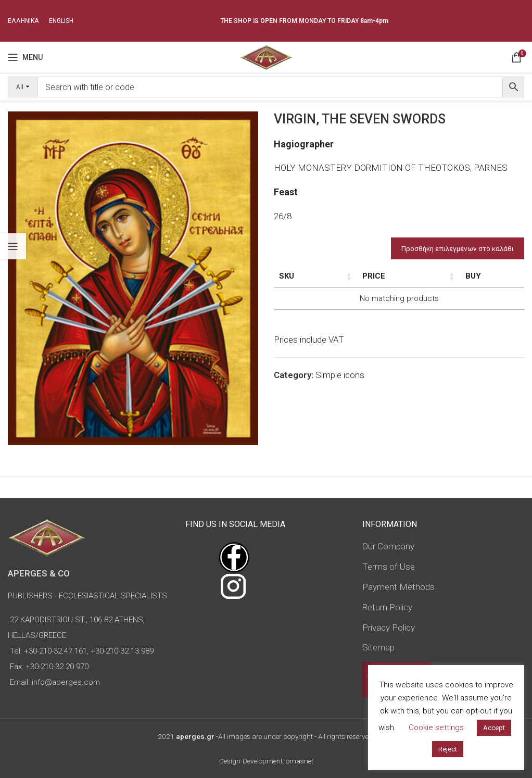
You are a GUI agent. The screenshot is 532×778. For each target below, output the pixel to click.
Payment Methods (398, 587)
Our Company (388, 546)
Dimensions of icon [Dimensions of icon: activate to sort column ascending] (379, 282)
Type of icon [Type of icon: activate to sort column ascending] (432, 287)
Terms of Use (389, 567)
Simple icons (340, 397)
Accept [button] (494, 728)
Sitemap (378, 647)
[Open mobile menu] (25, 57)
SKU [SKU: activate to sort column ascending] (287, 276)
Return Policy (387, 607)
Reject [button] (448, 749)
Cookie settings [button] (436, 727)
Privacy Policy (389, 628)
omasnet (300, 761)
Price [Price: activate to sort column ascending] (473, 276)
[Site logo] (266, 56)
